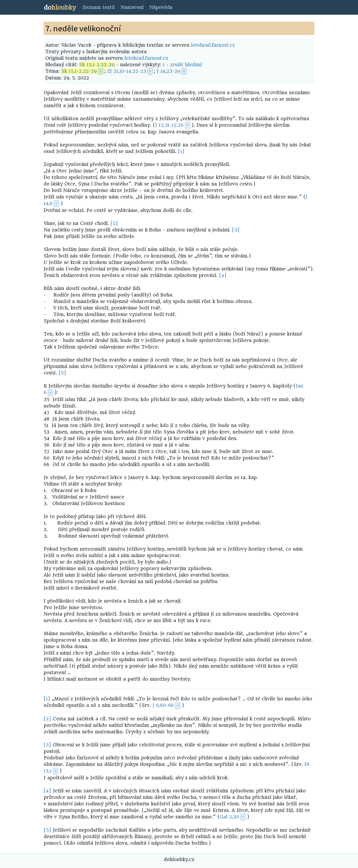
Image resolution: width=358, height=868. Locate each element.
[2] (114, 223)
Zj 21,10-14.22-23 (127, 71)
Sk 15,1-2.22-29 (97, 65)
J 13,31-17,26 (169, 125)
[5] (62, 373)
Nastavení (132, 7)
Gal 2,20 (229, 817)
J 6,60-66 (163, 705)
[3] (236, 230)
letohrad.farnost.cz (213, 45)
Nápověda (161, 7)
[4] (223, 275)
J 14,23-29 (169, 71)
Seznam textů (99, 7)
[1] (181, 151)
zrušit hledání (186, 65)
